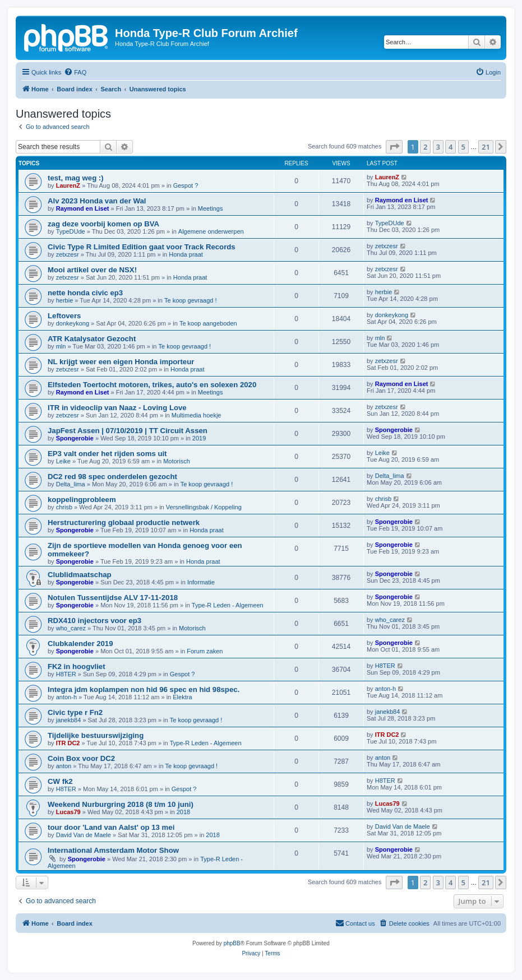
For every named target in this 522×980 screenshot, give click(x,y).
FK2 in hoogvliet (77, 667)
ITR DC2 (68, 743)
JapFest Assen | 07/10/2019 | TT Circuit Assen (128, 431)
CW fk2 (60, 781)
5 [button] (463, 147)
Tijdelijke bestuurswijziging (96, 735)
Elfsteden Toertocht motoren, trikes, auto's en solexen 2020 (152, 385)
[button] (394, 147)
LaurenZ (68, 185)
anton (64, 766)
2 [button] (425, 147)
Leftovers (64, 316)
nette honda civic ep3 (85, 293)
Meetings (211, 208)
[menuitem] (75, 72)
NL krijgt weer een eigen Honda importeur (121, 362)
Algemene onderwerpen (211, 231)
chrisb (64, 507)
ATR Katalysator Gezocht (92, 339)
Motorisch (177, 461)
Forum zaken (205, 651)
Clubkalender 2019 (80, 644)
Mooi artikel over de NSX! (92, 270)
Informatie (201, 582)
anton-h (66, 697)
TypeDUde (71, 231)
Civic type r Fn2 (75, 712)
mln (61, 346)
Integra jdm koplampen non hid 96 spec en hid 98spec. (144, 689)
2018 (183, 812)
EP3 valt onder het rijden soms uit (107, 454)
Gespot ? (186, 185)
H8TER (66, 674)
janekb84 (69, 720)
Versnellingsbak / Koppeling (204, 507)
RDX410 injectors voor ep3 (94, 621)
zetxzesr (68, 254)
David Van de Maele (84, 835)
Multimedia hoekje (197, 415)
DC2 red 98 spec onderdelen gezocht (112, 477)
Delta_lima (71, 484)
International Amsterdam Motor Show (113, 850)
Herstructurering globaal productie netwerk (124, 522)
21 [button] (486, 147)
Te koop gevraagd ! (191, 300)
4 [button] (451, 147)
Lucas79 (68, 812)
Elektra (182, 697)
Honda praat (186, 254)
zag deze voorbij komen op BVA (103, 224)
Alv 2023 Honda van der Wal (97, 201)
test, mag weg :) (76, 178)
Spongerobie (75, 438)
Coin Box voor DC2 (81, 758)
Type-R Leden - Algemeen (228, 605)
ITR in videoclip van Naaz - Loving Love (117, 408)
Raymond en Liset (83, 208)
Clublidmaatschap (80, 575)
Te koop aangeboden (208, 323)
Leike (63, 461)
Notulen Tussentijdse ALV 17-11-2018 (113, 598)
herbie (65, 300)
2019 (199, 438)
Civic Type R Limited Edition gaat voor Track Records (142, 247)
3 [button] (438, 147)
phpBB (232, 943)
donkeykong (73, 323)
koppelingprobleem (82, 500)
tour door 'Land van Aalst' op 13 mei (111, 827)
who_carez (71, 628)
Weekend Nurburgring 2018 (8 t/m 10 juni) (121, 804)
